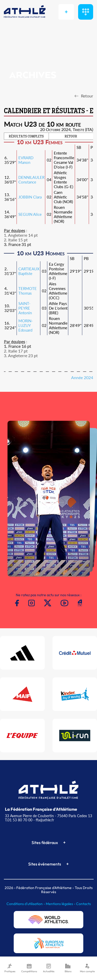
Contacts (83, 904)
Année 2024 (82, 377)
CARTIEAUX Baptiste (29, 271)
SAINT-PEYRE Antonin (25, 308)
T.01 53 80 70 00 (19, 820)
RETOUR (71, 137)
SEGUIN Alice (30, 214)
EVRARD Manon (26, 160)
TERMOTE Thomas (28, 291)
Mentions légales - (61, 904)
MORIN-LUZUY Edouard (26, 325)
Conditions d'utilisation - (26, 904)
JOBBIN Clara (30, 197)
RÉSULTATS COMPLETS (26, 137)
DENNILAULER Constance (31, 180)
